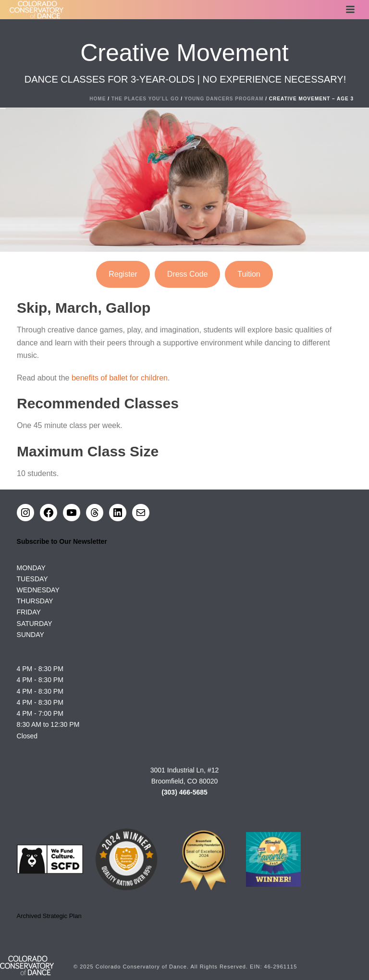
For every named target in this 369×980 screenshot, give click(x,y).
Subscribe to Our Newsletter (62, 541)
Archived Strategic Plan (49, 916)
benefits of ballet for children (120, 378)
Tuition (249, 274)
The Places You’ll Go (145, 99)
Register (123, 274)
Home (98, 99)
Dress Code (187, 274)
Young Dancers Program (224, 99)
